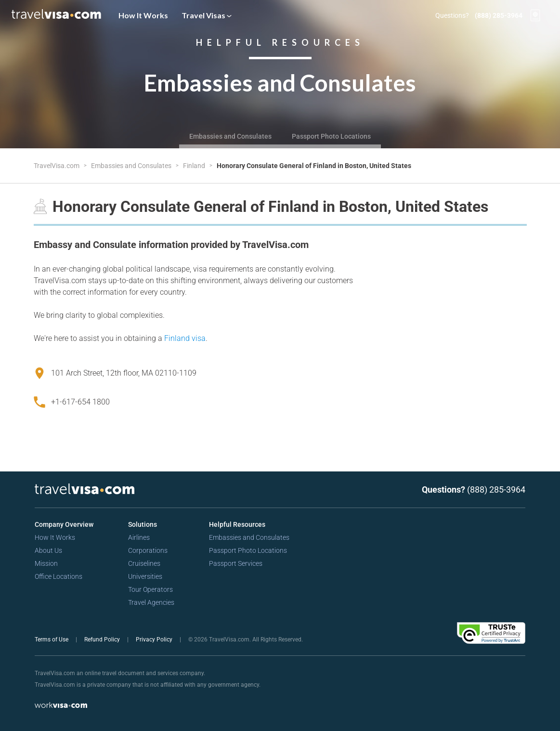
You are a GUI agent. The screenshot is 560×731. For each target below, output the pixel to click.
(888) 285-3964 (499, 15)
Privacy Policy (155, 640)
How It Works (143, 15)
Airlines (139, 537)
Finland (195, 166)
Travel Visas (207, 15)
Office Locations (59, 576)
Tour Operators (150, 589)
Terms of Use (52, 640)
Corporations (148, 550)
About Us (48, 550)
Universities (145, 576)
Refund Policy (103, 640)
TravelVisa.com (57, 166)
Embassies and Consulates (230, 136)
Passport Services (236, 563)
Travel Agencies (151, 602)
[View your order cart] (535, 15)
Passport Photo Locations (331, 136)
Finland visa (185, 338)
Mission (46, 563)
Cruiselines (144, 563)
